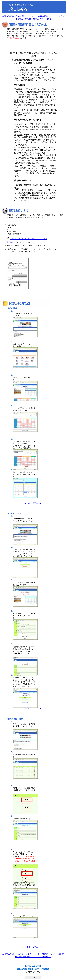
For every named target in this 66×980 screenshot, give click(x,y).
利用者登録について (47, 16)
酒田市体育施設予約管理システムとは (19, 16)
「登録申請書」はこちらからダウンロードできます (29, 239)
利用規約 (10, 242)
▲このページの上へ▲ (33, 503)
